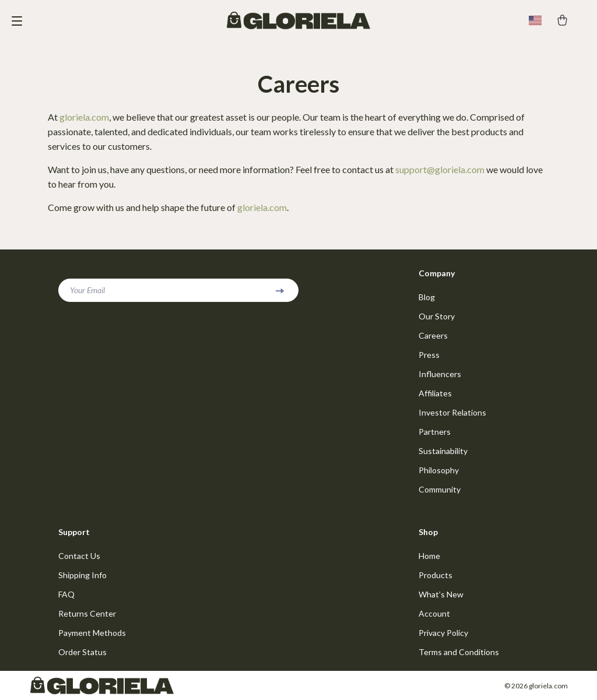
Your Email (87, 290)
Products (436, 575)
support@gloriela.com (440, 169)
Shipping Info (82, 575)
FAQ (66, 594)
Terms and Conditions (459, 652)
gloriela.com (84, 117)
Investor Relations (452, 412)
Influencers (440, 374)
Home (429, 556)
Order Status (82, 652)
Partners (435, 432)
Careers (433, 335)
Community (440, 489)
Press (429, 355)
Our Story (437, 316)
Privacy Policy (443, 633)
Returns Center (87, 613)
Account (434, 613)
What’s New (441, 594)
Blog (427, 297)
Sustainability (443, 451)
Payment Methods (92, 633)
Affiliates (435, 393)
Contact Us (79, 556)
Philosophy (439, 470)
